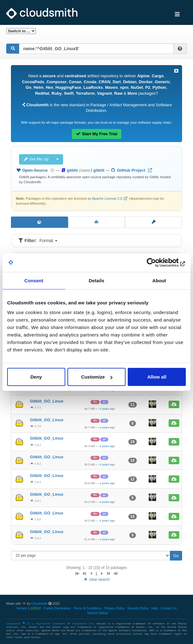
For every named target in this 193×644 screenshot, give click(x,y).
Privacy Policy (114, 608)
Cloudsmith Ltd (83, 624)
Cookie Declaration (57, 608)
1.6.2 (38, 445)
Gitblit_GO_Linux (47, 401)
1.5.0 (38, 519)
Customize (97, 377)
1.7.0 (38, 426)
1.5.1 (38, 501)
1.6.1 (38, 463)
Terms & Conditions (87, 608)
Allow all (157, 377)
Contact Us (168, 608)
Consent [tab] (34, 280)
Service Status (97, 613)
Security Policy (138, 608)
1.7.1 (38, 407)
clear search (97, 580)
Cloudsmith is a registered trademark (37, 624)
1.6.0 (38, 482)
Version (28, 608)
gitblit (99, 170)
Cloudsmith (39, 604)
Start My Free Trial (97, 134)
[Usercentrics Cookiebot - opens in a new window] (158, 262)
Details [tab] (96, 280)
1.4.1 (38, 538)
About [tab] (159, 280)
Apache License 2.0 (107, 198)
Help (154, 608)
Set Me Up (36, 159)
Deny (36, 377)
